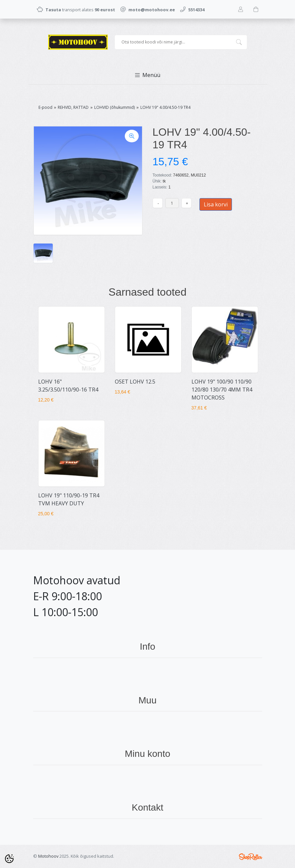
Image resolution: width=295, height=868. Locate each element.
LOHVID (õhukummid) (114, 107)
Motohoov (48, 856)
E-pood (45, 107)
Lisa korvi (216, 204)
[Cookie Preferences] (9, 859)
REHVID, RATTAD (73, 107)
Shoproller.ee (251, 857)
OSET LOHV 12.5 (135, 382)
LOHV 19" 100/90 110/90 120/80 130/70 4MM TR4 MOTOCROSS (222, 390)
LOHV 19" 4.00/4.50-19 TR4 (165, 107)
